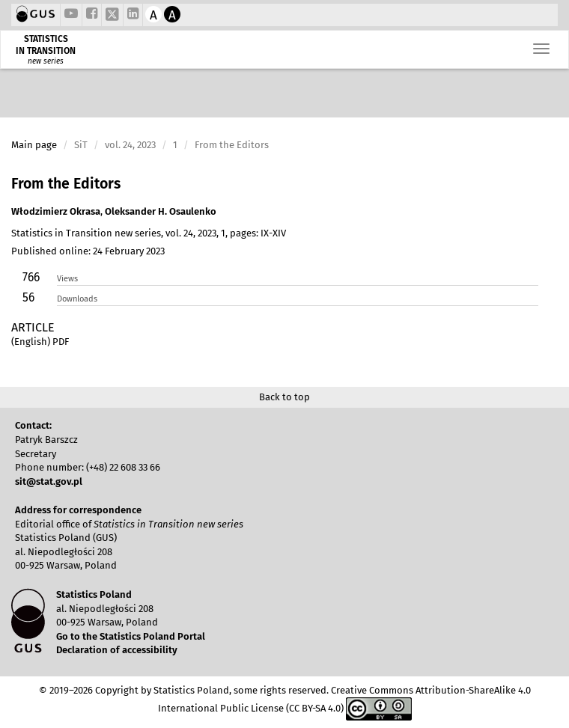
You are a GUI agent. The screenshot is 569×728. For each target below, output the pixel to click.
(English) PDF (40, 342)
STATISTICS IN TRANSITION (46, 45)
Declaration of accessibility (117, 650)
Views (67, 279)
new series (46, 61)
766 (31, 277)
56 (28, 297)
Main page (34, 145)
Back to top (284, 397)
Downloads (77, 299)
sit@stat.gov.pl (49, 481)
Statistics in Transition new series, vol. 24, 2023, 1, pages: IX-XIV (149, 233)
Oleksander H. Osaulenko (161, 211)
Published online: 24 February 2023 (88, 251)
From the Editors (66, 184)
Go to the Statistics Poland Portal (131, 636)
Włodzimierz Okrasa (56, 211)
